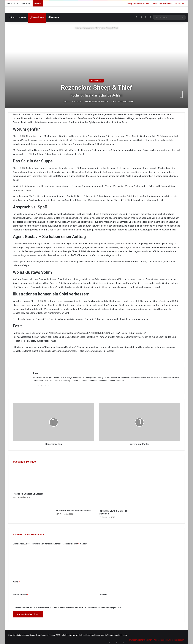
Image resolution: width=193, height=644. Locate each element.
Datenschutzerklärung (162, 3)
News (23, 17)
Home (78, 28)
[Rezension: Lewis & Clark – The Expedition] (118, 487)
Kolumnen (53, 17)
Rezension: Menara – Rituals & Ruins (73, 509)
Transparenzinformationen (138, 3)
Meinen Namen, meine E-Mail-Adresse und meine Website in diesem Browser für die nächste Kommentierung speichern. (68, 606)
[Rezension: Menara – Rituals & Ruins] (75, 487)
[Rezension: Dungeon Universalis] (32, 479)
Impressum (180, 3)
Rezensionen (37, 17)
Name (16, 580)
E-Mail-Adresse (21, 593)
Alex (66, 101)
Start (12, 17)
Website (103, 593)
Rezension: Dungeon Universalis (28, 492)
